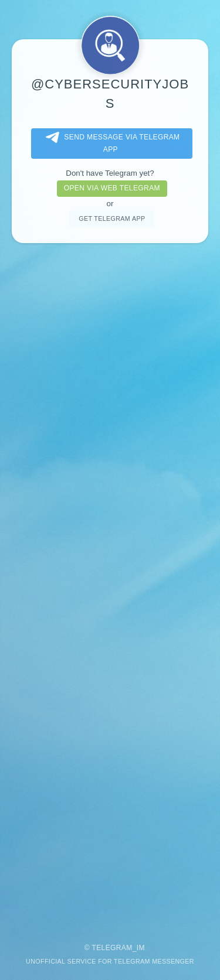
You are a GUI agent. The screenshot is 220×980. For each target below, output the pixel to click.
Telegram (112, 948)
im (141, 948)
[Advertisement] (110, 588)
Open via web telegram (112, 188)
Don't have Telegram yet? (110, 173)
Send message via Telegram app (110, 143)
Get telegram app (112, 218)
